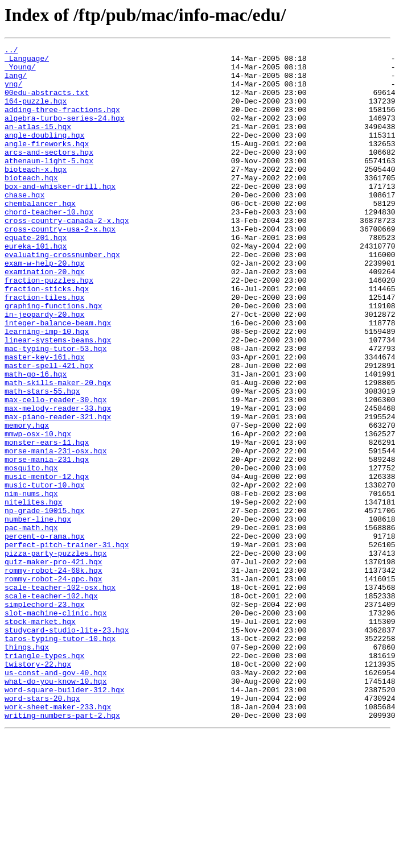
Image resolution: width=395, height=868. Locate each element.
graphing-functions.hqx (54, 358)
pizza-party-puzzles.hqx (55, 655)
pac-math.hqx (31, 625)
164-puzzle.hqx (36, 113)
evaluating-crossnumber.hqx (62, 297)
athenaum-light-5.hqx (49, 184)
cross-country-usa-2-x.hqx (60, 266)
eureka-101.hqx (36, 287)
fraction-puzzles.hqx (49, 328)
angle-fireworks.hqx (47, 164)
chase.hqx (24, 225)
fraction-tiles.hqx (44, 348)
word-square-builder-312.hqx (65, 819)
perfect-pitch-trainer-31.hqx (67, 645)
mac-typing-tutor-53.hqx (55, 410)
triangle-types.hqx (44, 778)
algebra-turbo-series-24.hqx (65, 133)
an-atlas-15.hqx (38, 143)
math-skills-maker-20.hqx (58, 450)
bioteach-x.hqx (36, 195)
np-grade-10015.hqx (44, 604)
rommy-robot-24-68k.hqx (54, 676)
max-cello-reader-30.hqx (55, 471)
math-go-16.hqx (36, 440)
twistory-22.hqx (38, 788)
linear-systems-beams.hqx (58, 399)
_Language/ (27, 61)
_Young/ (20, 72)
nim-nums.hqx (31, 584)
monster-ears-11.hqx (47, 522)
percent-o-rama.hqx (44, 635)
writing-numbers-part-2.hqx (62, 850)
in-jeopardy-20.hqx (44, 369)
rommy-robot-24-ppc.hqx (54, 686)
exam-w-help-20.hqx (44, 307)
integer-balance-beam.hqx (58, 379)
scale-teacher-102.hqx (51, 706)
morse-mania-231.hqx (47, 543)
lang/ (16, 82)
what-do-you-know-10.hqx (55, 809)
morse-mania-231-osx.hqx (55, 532)
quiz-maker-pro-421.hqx (54, 666)
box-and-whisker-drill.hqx (60, 215)
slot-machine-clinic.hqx (55, 727)
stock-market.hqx (40, 737)
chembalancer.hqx (40, 235)
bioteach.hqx (31, 205)
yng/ (13, 92)
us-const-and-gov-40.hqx (55, 799)
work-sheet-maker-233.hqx (58, 840)
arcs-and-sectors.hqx (49, 174)
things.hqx (27, 768)
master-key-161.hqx (44, 420)
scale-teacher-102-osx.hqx (60, 696)
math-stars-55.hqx (42, 461)
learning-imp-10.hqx (47, 389)
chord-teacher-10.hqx (49, 246)
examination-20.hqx (44, 317)
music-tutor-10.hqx (44, 573)
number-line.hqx (38, 614)
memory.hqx (27, 502)
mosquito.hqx (31, 553)
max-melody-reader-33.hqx (58, 481)
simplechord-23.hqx (44, 717)
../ (11, 51)
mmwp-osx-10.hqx (38, 512)
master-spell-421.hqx (49, 430)
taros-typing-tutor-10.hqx (60, 758)
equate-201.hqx (36, 276)
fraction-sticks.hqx (47, 338)
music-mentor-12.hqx (47, 563)
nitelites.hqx (33, 594)
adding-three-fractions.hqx (62, 123)
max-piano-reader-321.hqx (58, 491)
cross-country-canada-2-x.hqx (67, 256)
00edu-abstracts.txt (47, 102)
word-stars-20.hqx (42, 829)
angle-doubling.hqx (44, 154)
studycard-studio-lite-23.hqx (67, 747)
